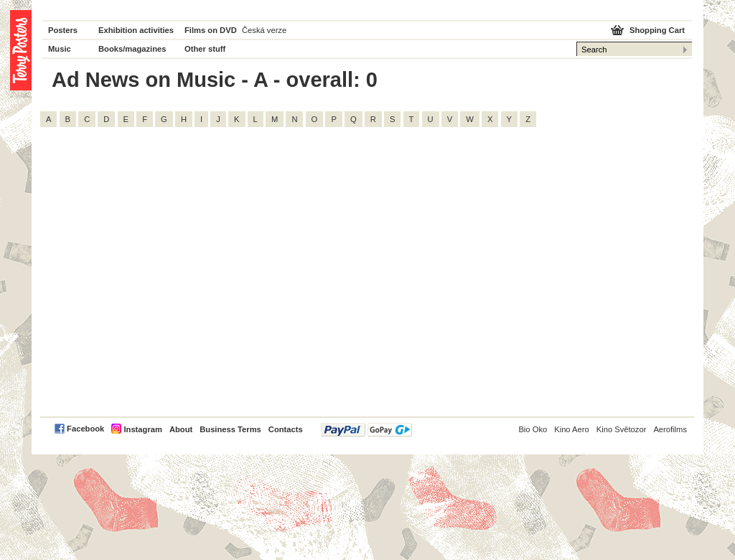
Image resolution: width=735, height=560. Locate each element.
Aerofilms (670, 429)
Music (60, 49)
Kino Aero (572, 429)
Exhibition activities (136, 30)
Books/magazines (132, 49)
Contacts (286, 429)
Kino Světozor (622, 429)
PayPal (366, 430)
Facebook (85, 429)
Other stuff (205, 49)
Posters (63, 30)
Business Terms (230, 429)
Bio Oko (533, 429)
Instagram (142, 429)
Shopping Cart (657, 30)
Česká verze (264, 30)
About (181, 429)
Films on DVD (211, 30)
